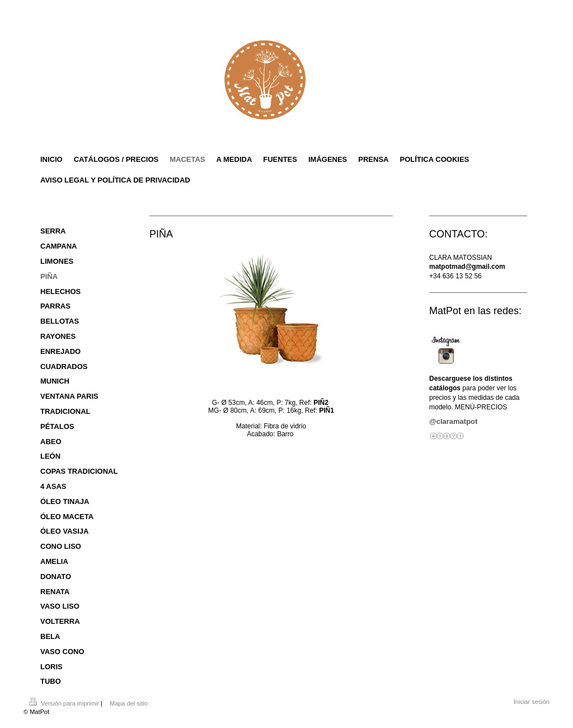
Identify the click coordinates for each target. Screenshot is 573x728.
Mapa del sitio (129, 703)
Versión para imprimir (65, 703)
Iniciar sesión (532, 702)
